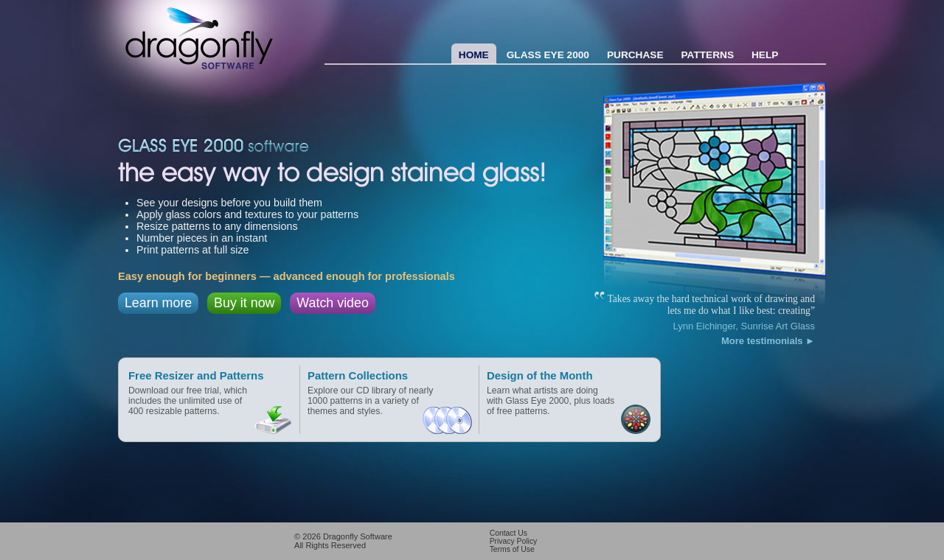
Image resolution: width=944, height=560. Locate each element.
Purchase (635, 55)
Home (474, 55)
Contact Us (509, 533)
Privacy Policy (514, 541)
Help (765, 55)
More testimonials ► (768, 341)
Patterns (708, 55)
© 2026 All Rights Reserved (343, 541)
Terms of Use (512, 549)
